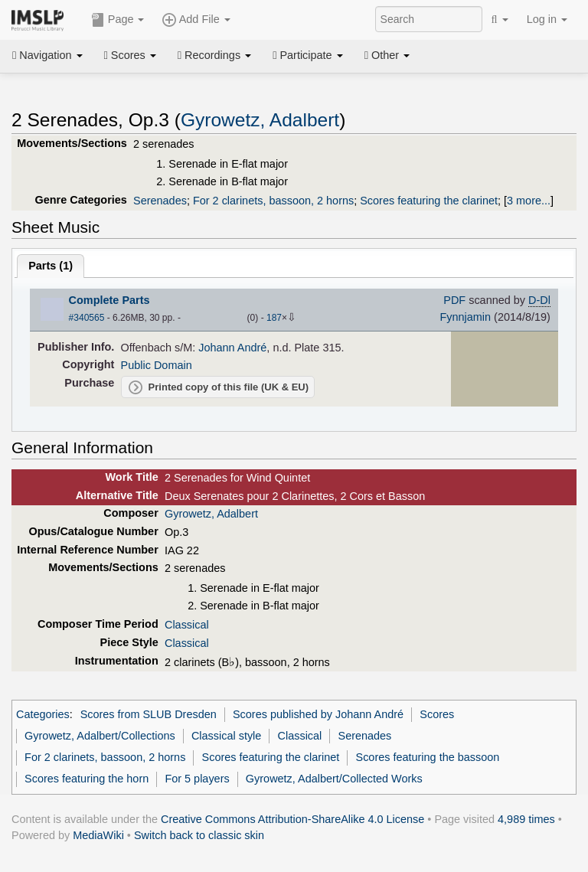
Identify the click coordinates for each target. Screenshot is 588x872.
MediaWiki (98, 835)
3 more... (529, 201)
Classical (187, 625)
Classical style (226, 736)
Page (118, 20)
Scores (130, 55)
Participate (308, 55)
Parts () (51, 266)
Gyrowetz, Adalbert (260, 120)
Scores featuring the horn (87, 779)
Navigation (47, 55)
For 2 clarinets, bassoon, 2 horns (273, 201)
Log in (547, 19)
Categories (43, 714)
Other (387, 55)
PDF (454, 300)
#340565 (87, 318)
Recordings (214, 55)
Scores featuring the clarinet (429, 201)
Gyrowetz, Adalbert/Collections (100, 736)
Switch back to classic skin (199, 835)
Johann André (232, 348)
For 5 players (197, 779)
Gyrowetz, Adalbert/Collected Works (334, 779)
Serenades (160, 201)
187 (274, 318)
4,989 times (526, 819)
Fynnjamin (465, 317)
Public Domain (157, 365)
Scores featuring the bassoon (428, 757)
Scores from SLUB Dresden (149, 714)
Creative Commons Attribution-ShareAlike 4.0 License (292, 819)
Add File (196, 20)
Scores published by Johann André (318, 714)
